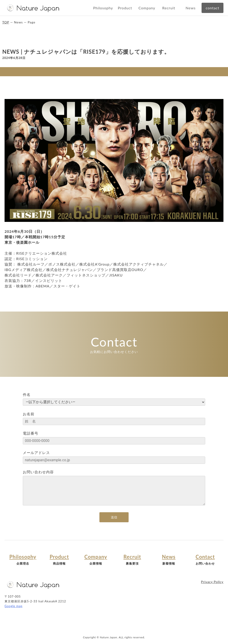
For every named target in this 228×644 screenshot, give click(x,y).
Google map (14, 606)
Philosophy (103, 8)
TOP (6, 22)
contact (212, 8)
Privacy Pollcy (212, 582)
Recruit (169, 8)
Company (147, 8)
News (191, 8)
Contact (205, 557)
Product (125, 8)
